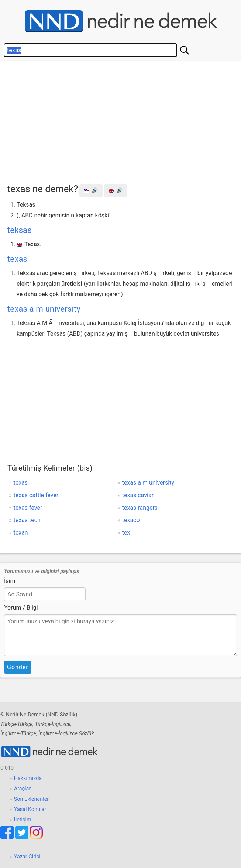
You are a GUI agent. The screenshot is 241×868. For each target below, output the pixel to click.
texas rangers (140, 508)
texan (21, 533)
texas (17, 259)
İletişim (23, 820)
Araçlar (23, 789)
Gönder (18, 667)
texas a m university (44, 309)
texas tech (27, 520)
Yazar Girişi (27, 857)
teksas (20, 230)
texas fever (28, 508)
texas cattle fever (36, 495)
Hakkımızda (28, 778)
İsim (10, 581)
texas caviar (138, 495)
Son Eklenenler (31, 799)
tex (126, 533)
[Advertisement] (124, 121)
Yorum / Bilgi (21, 608)
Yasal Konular (30, 809)
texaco (131, 520)
